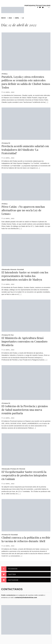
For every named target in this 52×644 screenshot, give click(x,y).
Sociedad (21, 269)
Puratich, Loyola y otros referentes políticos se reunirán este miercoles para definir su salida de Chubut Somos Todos (26, 82)
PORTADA (28, 6)
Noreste (14, 269)
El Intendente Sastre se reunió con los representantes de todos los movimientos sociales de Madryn (25, 276)
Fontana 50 (6, 143)
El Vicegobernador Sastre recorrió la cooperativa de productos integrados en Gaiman (24, 475)
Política (36, 6)
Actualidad (45, 6)
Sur (13, 335)
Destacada (6, 269)
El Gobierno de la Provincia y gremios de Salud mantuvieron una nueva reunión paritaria (25, 410)
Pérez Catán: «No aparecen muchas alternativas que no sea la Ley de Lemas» (23, 210)
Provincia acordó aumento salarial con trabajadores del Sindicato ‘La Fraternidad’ (25, 150)
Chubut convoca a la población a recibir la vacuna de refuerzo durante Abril (26, 539)
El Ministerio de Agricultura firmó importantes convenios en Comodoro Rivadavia (25, 341)
